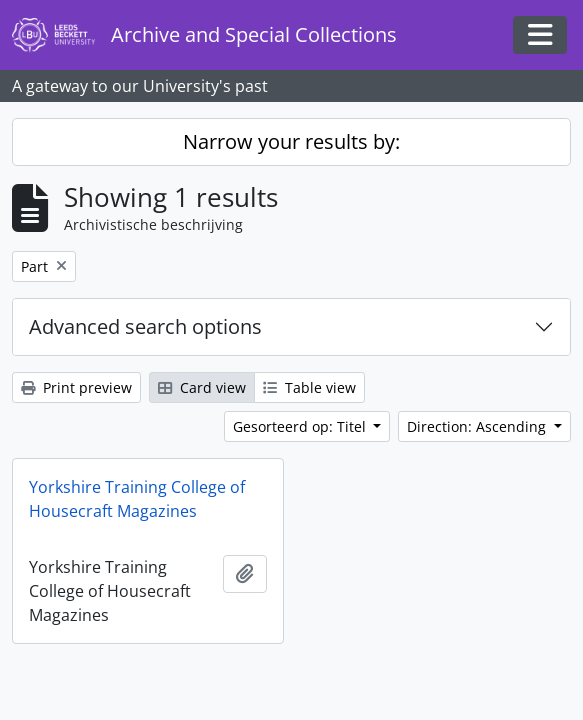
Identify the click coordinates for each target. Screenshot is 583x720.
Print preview (76, 387)
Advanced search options (145, 326)
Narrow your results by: (291, 141)
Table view (309, 387)
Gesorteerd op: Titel (301, 426)
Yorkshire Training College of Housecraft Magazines (137, 499)
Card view (202, 387)
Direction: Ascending (478, 426)
